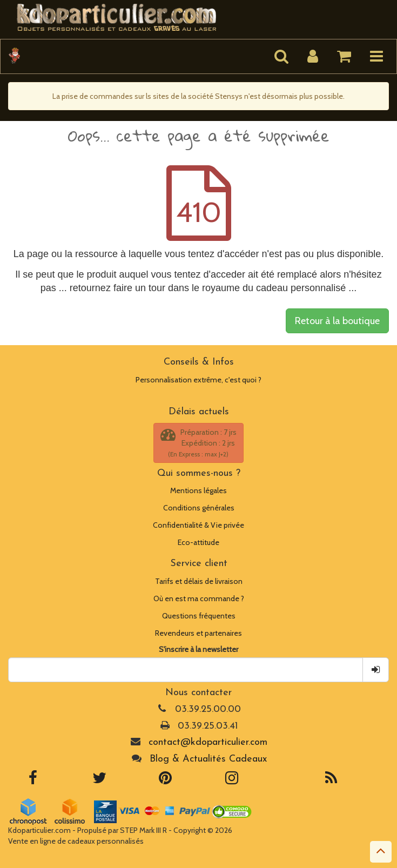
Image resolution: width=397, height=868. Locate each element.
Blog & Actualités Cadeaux (208, 759)
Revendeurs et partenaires (198, 633)
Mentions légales (198, 490)
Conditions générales (199, 508)
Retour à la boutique (337, 321)
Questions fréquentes (199, 616)
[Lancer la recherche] (281, 56)
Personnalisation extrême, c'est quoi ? (198, 380)
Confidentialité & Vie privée (198, 525)
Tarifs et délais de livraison (199, 581)
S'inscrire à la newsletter (198, 649)
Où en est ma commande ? (199, 598)
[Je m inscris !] (376, 670)
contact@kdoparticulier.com (208, 742)
